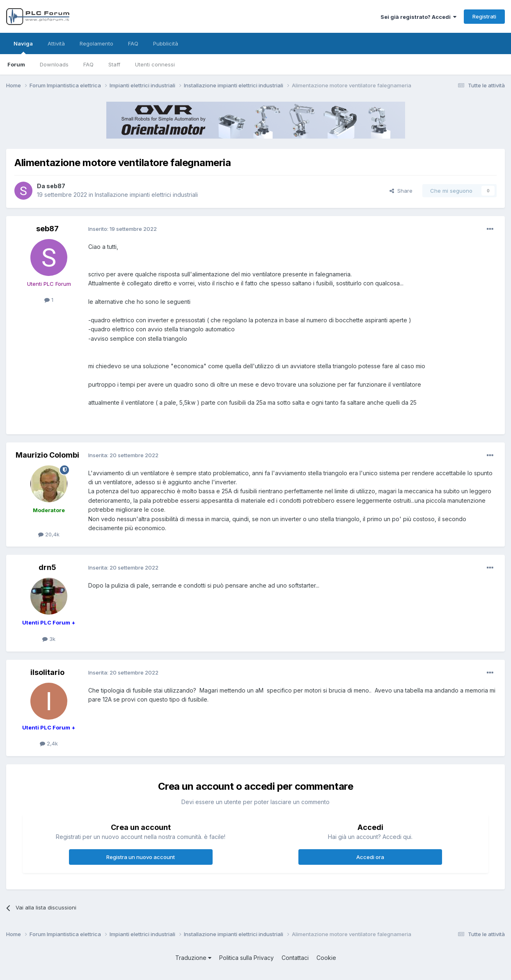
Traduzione (193, 958)
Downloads (54, 64)
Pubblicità (166, 43)
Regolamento (96, 43)
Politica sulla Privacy (246, 958)
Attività (56, 43)
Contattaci (295, 958)
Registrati (484, 16)
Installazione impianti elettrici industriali (146, 195)
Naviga (23, 47)
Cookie (326, 958)
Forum (16, 64)
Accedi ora (370, 857)
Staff (114, 64)
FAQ (88, 64)
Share (401, 191)
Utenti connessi (155, 64)
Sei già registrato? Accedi (418, 17)
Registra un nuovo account (141, 857)
